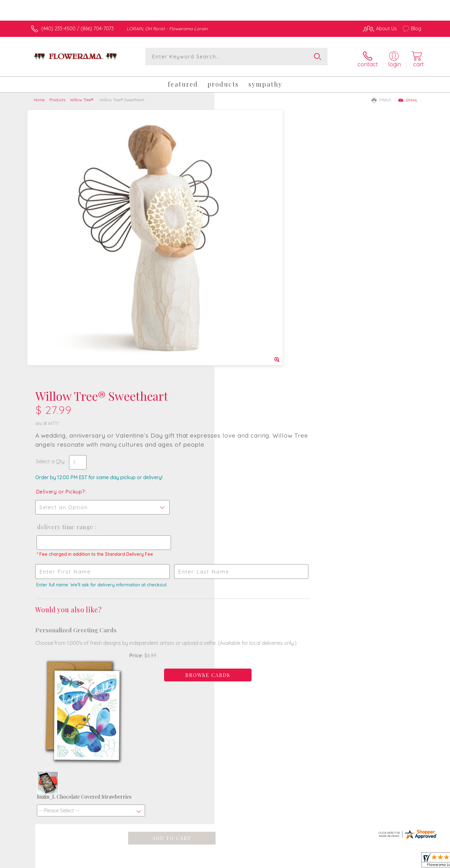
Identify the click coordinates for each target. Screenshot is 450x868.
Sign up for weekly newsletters (303, 626)
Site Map (405, 862)
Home (39, 96)
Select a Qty (240, 187)
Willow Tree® (82, 96)
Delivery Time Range (255, 253)
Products (57, 96)
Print (382, 97)
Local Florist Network (366, 862)
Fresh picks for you (170, 629)
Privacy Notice (321, 862)
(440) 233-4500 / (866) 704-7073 (77, 28)
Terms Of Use (284, 862)
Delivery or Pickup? (250, 217)
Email (408, 97)
